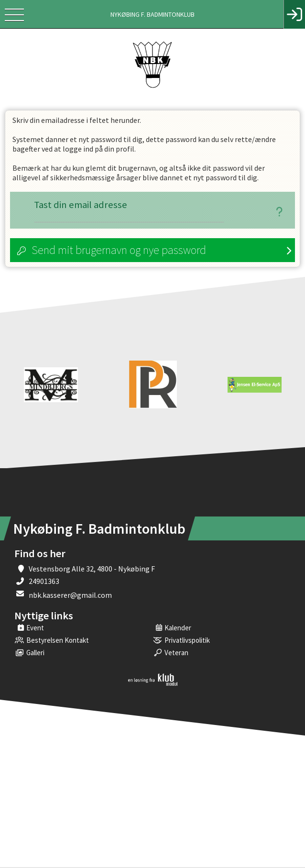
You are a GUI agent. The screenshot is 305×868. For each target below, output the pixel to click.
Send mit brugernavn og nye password (119, 251)
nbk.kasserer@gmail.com (70, 596)
